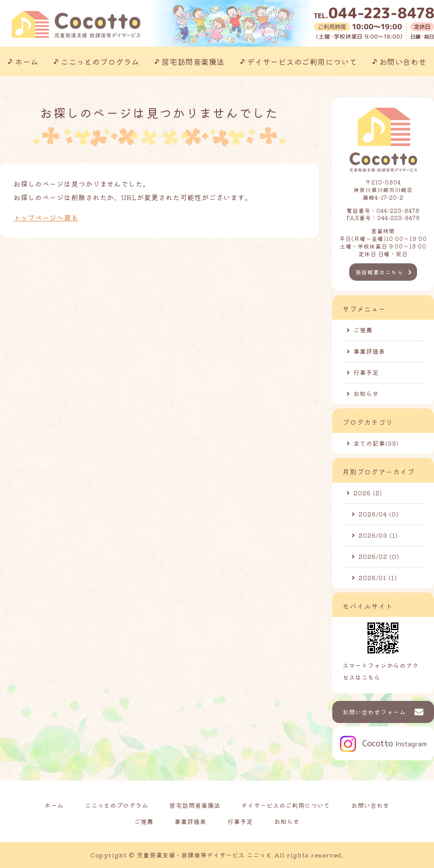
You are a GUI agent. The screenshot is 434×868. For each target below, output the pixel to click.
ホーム (27, 61)
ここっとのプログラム (100, 61)
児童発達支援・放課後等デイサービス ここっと (204, 855)
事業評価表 (369, 351)
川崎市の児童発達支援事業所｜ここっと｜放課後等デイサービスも (76, 24)
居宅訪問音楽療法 (193, 61)
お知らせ (366, 394)
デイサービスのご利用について (302, 61)
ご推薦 (363, 330)
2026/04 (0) (379, 514)
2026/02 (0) (379, 556)
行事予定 (366, 372)
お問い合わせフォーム (374, 712)
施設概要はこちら (379, 272)
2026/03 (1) (378, 535)
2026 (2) (368, 493)
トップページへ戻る (46, 218)
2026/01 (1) (378, 578)
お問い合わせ (403, 61)
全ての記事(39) (376, 443)
